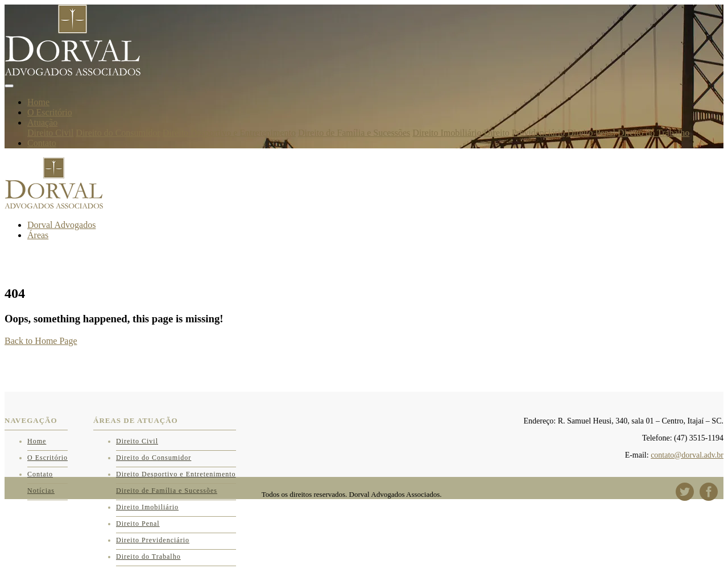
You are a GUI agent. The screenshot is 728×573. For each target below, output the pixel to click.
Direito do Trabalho (653, 133)
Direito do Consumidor (118, 133)
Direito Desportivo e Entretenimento (229, 133)
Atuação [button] (42, 123)
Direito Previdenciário (525, 133)
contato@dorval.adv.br (687, 455)
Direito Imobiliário (447, 133)
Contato (42, 143)
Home (38, 102)
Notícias (41, 491)
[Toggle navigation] (9, 86)
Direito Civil (50, 133)
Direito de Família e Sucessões (354, 133)
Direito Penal (591, 133)
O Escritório (50, 112)
